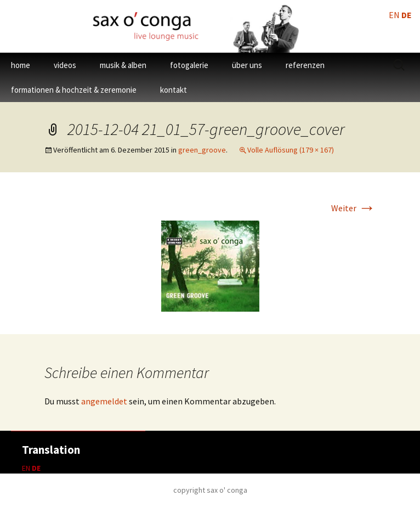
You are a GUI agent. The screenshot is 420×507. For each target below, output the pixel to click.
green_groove (202, 150)
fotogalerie (189, 65)
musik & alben (123, 65)
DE (36, 468)
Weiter (353, 208)
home (21, 65)
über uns (247, 65)
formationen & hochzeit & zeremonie (74, 90)
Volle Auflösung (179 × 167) (291, 150)
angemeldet (104, 401)
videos (65, 65)
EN (26, 468)
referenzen (305, 65)
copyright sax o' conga (210, 490)
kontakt (174, 90)
